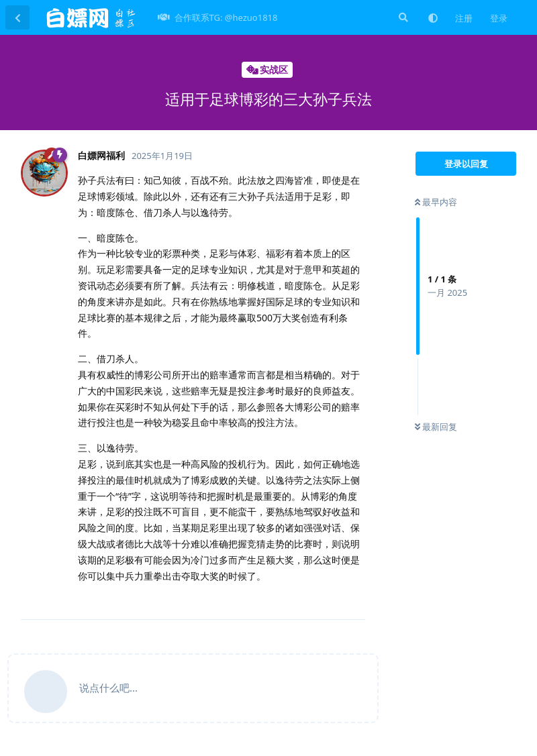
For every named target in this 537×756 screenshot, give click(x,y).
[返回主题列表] (17, 17)
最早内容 (436, 202)
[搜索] (402, 17)
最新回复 (436, 427)
